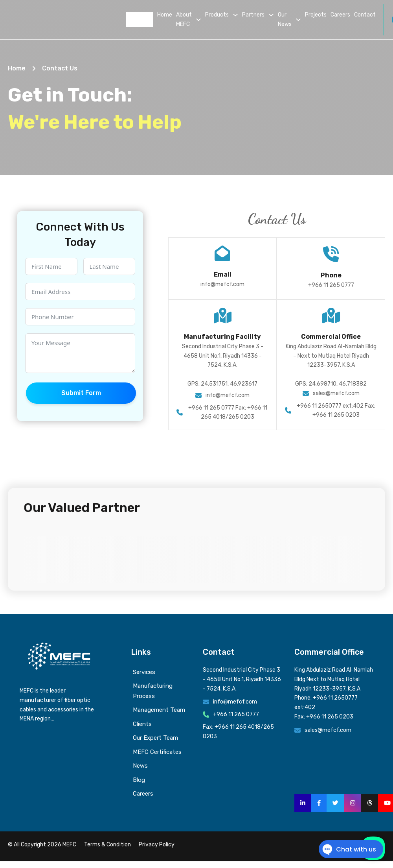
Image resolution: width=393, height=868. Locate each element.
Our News (285, 19)
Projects (316, 15)
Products (217, 15)
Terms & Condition (107, 845)
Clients (142, 724)
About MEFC (184, 19)
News (140, 766)
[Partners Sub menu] (271, 15)
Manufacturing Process (153, 691)
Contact (365, 15)
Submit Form (81, 393)
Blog (139, 780)
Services (144, 672)
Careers (340, 15)
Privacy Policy (157, 845)
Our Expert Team (155, 738)
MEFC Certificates (157, 752)
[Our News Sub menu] (298, 20)
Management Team (159, 710)
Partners (253, 15)
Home (165, 15)
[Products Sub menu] (235, 15)
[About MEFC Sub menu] (198, 20)
